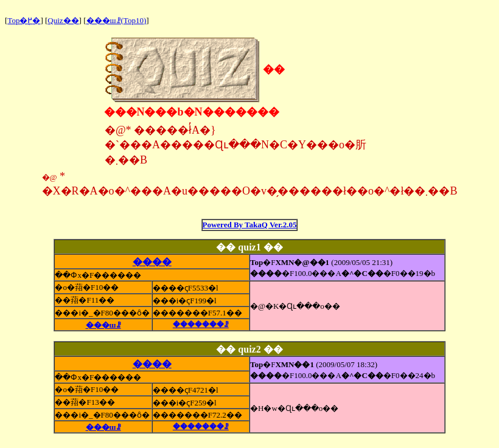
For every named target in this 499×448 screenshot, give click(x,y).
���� (152, 262)
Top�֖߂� (24, 20)
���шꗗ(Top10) (117, 20)
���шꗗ (103, 325)
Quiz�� (63, 20)
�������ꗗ (201, 324)
